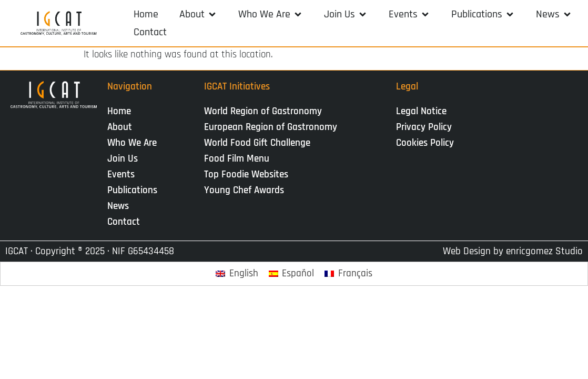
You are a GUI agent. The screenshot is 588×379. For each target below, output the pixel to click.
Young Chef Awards (244, 190)
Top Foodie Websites (246, 174)
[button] (198, 14)
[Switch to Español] (292, 274)
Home (119, 111)
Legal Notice (421, 111)
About (122, 127)
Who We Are (135, 143)
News (121, 206)
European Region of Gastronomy (271, 127)
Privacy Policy (424, 127)
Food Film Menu (237, 159)
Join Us (125, 159)
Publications (135, 190)
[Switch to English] (237, 274)
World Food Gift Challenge (257, 143)
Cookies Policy (425, 143)
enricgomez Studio (544, 251)
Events (124, 174)
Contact (124, 222)
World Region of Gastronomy (263, 111)
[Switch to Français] (348, 274)
